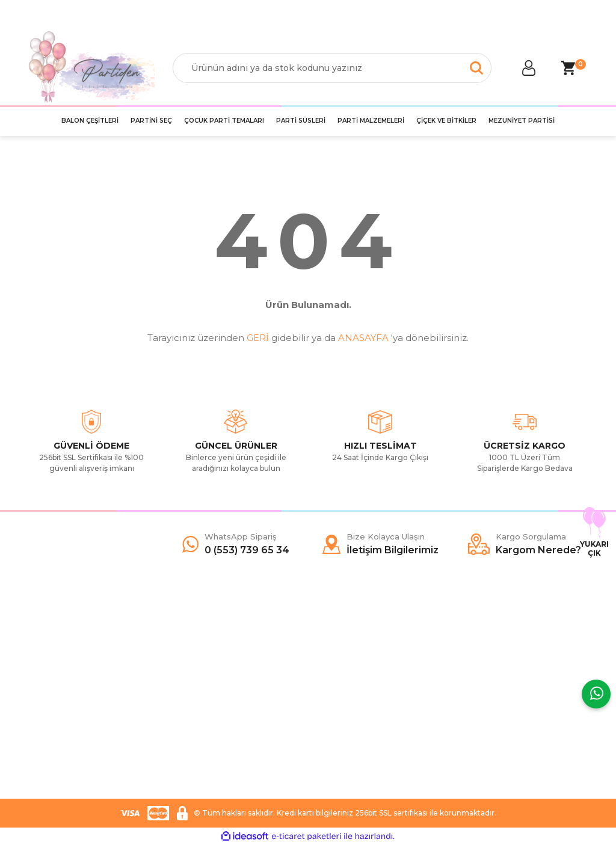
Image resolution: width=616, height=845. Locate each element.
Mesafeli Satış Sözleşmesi (222, 648)
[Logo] (91, 68)
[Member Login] (529, 68)
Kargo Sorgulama (63, 702)
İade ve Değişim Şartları (219, 721)
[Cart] (568, 68)
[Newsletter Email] (525, 716)
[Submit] (573, 716)
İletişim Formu (56, 684)
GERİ (258, 338)
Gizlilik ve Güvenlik (208, 684)
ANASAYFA (363, 338)
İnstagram (337, 684)
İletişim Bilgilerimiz (64, 721)
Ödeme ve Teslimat (211, 666)
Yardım (42, 666)
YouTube (334, 702)
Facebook (337, 648)
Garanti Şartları (201, 702)
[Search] (332, 68)
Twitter (331, 666)
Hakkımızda (51, 648)
